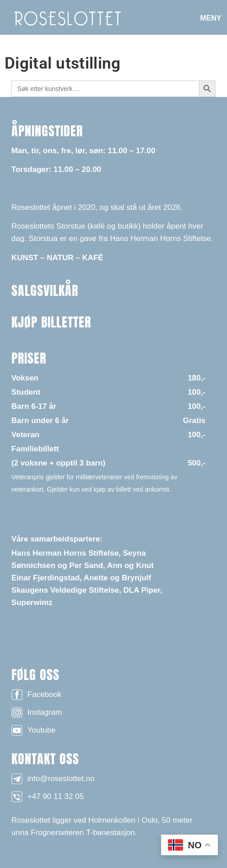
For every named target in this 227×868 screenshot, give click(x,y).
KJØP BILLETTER (51, 322)
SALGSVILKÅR (45, 290)
